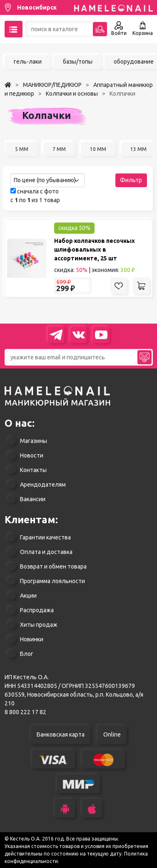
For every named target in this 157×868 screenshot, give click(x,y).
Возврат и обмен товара (53, 566)
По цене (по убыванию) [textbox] (45, 180)
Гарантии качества (45, 537)
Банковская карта (61, 734)
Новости (32, 455)
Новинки (32, 639)
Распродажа (37, 610)
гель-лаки (28, 62)
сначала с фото (35, 191)
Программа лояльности (52, 581)
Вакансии (33, 499)
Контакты (33, 470)
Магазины (34, 441)
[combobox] (48, 181)
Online (112, 734)
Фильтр (131, 180)
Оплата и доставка (46, 552)
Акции (28, 596)
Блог (27, 654)
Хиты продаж (39, 625)
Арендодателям (43, 485)
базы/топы (78, 62)
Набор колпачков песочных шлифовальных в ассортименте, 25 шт (95, 250)
